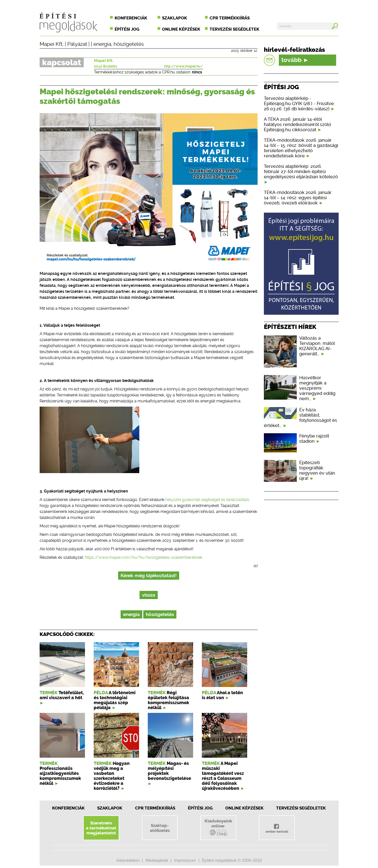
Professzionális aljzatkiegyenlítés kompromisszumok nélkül (60, 776)
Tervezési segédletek (234, 29)
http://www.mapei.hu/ (184, 66)
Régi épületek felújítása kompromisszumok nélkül (168, 700)
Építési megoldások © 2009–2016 (232, 860)
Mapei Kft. (52, 44)
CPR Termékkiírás (155, 808)
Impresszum (185, 860)
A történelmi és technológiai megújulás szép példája (115, 700)
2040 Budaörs (106, 66)
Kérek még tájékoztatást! (149, 576)
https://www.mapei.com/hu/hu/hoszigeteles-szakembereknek (144, 557)
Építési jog (127, 29)
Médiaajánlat (157, 860)
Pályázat (77, 44)
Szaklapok (175, 18)
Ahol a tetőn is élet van (222, 695)
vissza (149, 595)
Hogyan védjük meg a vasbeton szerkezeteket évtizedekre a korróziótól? (112, 776)
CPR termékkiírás (230, 18)
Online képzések (181, 29)
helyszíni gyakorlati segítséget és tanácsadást (207, 500)
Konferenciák (131, 18)
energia (102, 44)
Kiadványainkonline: (218, 827)
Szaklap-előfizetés (160, 828)
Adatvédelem (128, 860)
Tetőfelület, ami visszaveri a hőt (62, 695)
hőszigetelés (129, 44)
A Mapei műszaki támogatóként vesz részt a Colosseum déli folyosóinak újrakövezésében (223, 776)
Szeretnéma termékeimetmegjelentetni (101, 828)
